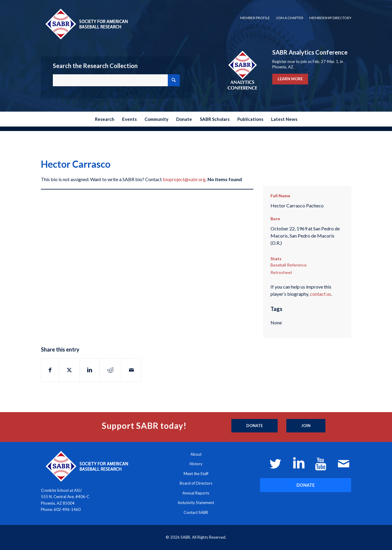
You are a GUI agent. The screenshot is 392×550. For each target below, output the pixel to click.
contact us (320, 294)
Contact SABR (196, 512)
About (196, 454)
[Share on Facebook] (50, 370)
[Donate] (255, 426)
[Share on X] (69, 370)
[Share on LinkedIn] (90, 370)
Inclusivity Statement (196, 503)
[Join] (306, 426)
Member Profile (255, 18)
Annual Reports (196, 493)
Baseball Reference (289, 265)
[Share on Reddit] (110, 370)
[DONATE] (306, 485)
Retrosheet (281, 272)
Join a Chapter (290, 18)
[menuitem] (255, 18)
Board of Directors (196, 483)
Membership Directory (330, 18)
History (196, 464)
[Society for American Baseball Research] (86, 24)
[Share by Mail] (131, 370)
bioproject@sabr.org (184, 179)
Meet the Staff (196, 474)
